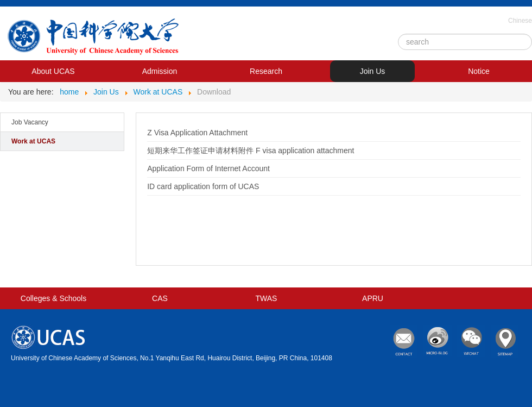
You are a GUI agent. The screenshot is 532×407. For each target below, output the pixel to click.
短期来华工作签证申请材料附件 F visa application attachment (251, 151)
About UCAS (53, 71)
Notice (479, 71)
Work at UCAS (33, 141)
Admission (160, 71)
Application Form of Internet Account (208, 168)
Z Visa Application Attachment (197, 133)
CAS (160, 298)
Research (266, 71)
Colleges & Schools (53, 298)
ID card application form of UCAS (203, 186)
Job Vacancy (30, 122)
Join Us (373, 71)
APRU (373, 298)
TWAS (267, 298)
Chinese (520, 21)
